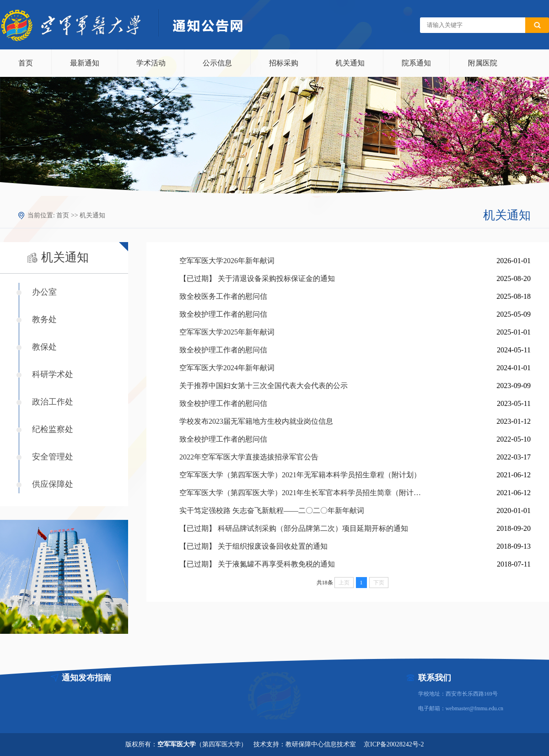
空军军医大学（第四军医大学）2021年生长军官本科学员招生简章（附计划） (301, 493)
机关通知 (350, 63)
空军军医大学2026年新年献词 (227, 261)
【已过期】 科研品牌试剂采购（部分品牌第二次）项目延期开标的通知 (294, 528)
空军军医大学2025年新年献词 (227, 332)
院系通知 (416, 63)
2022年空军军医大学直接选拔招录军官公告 (249, 457)
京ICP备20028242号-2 (394, 744)
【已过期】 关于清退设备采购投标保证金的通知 (257, 278)
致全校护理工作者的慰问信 (223, 314)
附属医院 (483, 63)
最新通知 (85, 63)
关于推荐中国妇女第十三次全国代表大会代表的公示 (264, 386)
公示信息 (217, 63)
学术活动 (151, 63)
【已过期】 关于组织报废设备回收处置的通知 (253, 546)
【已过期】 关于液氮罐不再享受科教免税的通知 (257, 564)
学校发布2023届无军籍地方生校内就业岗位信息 (256, 421)
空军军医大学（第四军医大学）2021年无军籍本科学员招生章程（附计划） (300, 475)
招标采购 (284, 63)
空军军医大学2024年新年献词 (227, 368)
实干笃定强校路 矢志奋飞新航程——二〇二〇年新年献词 (272, 510)
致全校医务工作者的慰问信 (223, 296)
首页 (26, 63)
